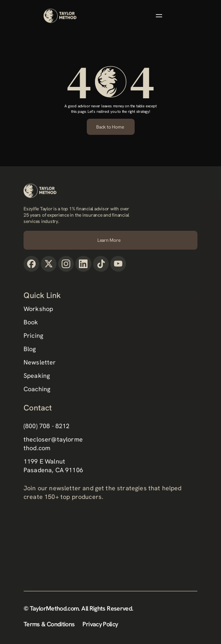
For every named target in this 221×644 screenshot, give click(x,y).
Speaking (37, 376)
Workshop (38, 309)
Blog (30, 349)
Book (31, 322)
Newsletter (40, 362)
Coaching (37, 389)
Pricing (33, 336)
